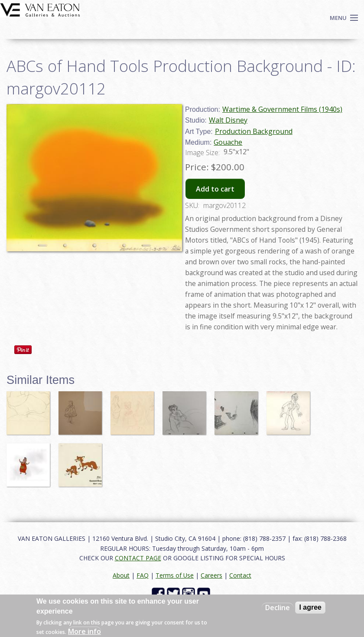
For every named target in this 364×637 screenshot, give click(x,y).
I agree (310, 607)
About (121, 575)
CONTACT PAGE (138, 558)
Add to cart (215, 189)
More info (84, 631)
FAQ (143, 575)
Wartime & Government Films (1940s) (282, 109)
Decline (278, 608)
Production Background (254, 131)
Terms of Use (175, 575)
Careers (211, 575)
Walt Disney (228, 120)
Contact (240, 575)
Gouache (228, 142)
